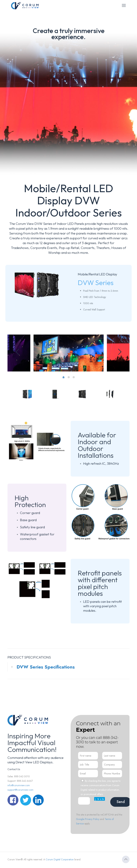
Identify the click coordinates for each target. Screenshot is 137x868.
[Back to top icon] (126, 859)
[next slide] (120, 352)
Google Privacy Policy (88, 819)
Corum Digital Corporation (60, 859)
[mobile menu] (124, 5)
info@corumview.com (19, 785)
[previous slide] (17, 352)
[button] (68, 667)
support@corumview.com (20, 790)
